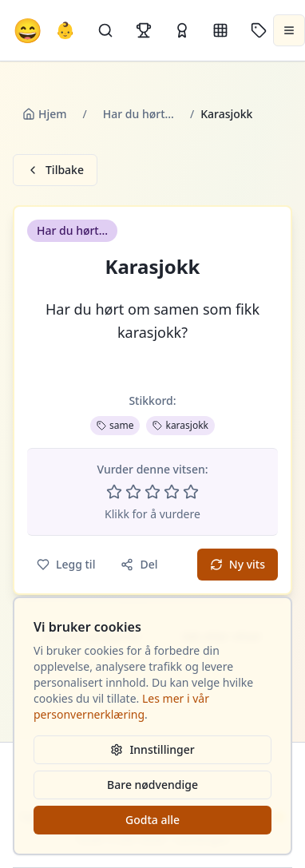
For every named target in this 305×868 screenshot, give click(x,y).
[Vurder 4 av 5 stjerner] (172, 492)
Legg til (66, 564)
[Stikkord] (259, 30)
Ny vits (238, 564)
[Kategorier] (220, 30)
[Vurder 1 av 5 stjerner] (114, 492)
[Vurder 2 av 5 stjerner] (133, 492)
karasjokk (180, 425)
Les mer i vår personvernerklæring (121, 706)
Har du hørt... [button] (72, 230)
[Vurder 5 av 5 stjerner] (191, 492)
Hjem (45, 114)
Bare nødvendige (152, 785)
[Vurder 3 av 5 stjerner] (152, 492)
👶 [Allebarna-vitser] (65, 30)
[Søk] (105, 30)
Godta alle (152, 820)
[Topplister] (144, 30)
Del (139, 564)
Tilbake (55, 170)
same (115, 425)
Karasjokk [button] (153, 267)
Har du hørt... (139, 114)
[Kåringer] (182, 30)
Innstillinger (152, 749)
